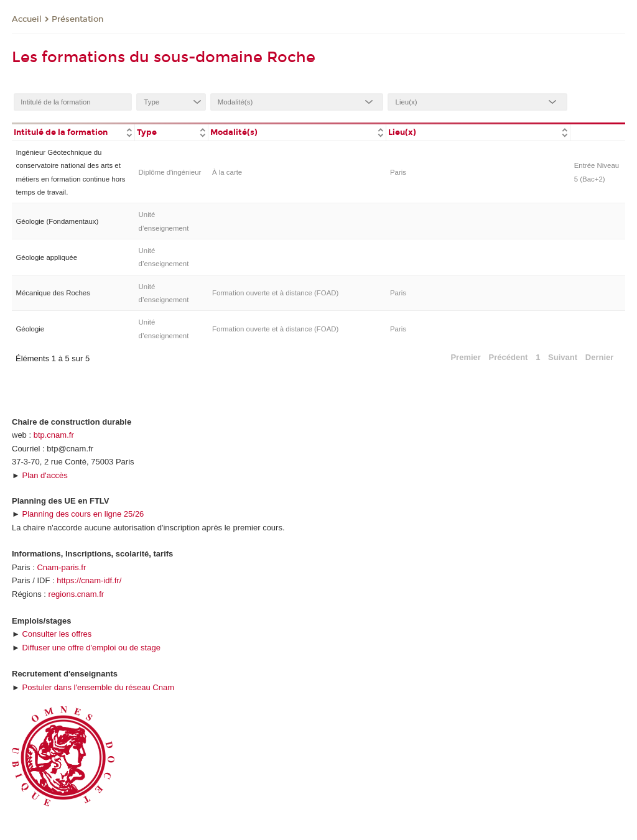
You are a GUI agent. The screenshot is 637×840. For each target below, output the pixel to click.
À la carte (227, 172)
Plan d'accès (44, 475)
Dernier (600, 357)
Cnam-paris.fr (61, 567)
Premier (465, 357)
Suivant (563, 357)
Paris (398, 172)
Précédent (509, 357)
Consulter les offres (57, 634)
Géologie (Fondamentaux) (57, 221)
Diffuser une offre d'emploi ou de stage (91, 648)
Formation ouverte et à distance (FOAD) (275, 293)
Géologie (30, 329)
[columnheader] (73, 132)
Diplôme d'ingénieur (170, 172)
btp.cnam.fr (54, 435)
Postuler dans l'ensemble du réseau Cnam (98, 687)
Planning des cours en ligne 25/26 (83, 514)
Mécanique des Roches (53, 293)
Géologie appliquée (46, 257)
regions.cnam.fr (77, 594)
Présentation (77, 19)
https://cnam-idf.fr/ (89, 580)
